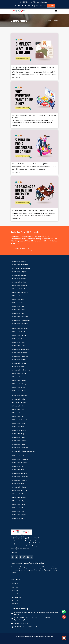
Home (49, 21)
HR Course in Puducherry (20, 324)
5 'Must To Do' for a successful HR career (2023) (30, 164)
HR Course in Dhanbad (20, 353)
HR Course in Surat (18, 306)
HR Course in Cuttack (19, 380)
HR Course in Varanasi (19, 279)
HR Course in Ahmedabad (21, 328)
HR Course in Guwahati (20, 396)
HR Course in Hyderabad (20, 265)
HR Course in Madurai (19, 456)
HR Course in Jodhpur (19, 363)
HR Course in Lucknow (19, 430)
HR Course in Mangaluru (20, 317)
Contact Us (16, 594)
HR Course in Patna (18, 423)
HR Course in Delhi (18, 339)
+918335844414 (31, 627)
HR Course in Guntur (19, 518)
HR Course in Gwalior (19, 360)
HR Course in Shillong (19, 384)
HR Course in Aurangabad (21, 349)
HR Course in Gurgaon (19, 335)
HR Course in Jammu (19, 296)
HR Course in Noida (18, 470)
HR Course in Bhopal (19, 416)
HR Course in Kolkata (19, 494)
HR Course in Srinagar (19, 373)
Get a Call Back (41, 6)
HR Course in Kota (18, 409)
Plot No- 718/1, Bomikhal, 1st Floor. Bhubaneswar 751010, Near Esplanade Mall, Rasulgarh (33, 619)
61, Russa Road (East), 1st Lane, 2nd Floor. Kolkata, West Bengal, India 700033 (36, 614)
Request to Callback (21, 248)
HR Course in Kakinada (19, 508)
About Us (15, 584)
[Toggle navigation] (56, 11)
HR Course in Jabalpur (19, 487)
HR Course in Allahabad (20, 473)
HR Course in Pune (18, 313)
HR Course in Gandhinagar (21, 289)
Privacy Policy (17, 597)
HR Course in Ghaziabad (20, 292)
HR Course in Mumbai (19, 261)
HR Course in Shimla (19, 310)
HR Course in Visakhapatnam (22, 370)
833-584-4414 (26, 2)
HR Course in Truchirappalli (21, 320)
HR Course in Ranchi (19, 377)
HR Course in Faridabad (20, 480)
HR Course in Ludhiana (19, 491)
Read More (16, 77)
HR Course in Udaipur (19, 497)
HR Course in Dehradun (20, 286)
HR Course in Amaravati (20, 448)
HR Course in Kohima (19, 391)
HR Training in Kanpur (19, 403)
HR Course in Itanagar (19, 511)
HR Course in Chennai (19, 275)
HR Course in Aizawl (19, 387)
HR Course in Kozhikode (20, 441)
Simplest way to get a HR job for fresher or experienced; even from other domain (33, 68)
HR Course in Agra (18, 413)
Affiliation (15, 590)
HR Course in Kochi (18, 466)
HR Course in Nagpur (19, 434)
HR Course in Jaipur (19, 406)
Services (15, 587)
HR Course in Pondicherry (20, 356)
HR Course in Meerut (19, 299)
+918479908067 (19, 627)
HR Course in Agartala (19, 346)
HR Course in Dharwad (19, 420)
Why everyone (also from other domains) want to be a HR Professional (34, 116)
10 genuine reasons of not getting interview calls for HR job (34, 210)
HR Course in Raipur (19, 504)
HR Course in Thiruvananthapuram (24, 451)
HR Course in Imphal (19, 399)
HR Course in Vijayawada (20, 459)
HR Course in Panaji (18, 444)
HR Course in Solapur (19, 501)
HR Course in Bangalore (20, 272)
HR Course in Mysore (19, 367)
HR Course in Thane (19, 303)
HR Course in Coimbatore (21, 332)
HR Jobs (51, 6)
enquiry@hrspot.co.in (41, 2)
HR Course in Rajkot (19, 437)
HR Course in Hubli (18, 427)
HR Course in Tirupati (19, 515)
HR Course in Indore (19, 342)
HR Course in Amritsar (19, 282)
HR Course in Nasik (18, 484)
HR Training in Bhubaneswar (21, 268)
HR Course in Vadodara (20, 463)
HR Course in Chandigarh (20, 477)
